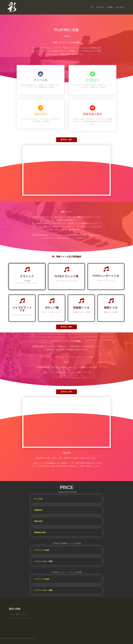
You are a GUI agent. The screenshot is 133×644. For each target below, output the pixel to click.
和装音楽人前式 (40, 532)
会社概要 (110, 7)
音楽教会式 (38, 510)
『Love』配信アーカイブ (18, 614)
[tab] (66, 499)
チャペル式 (38, 499)
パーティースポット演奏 (43, 561)
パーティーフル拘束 (42, 550)
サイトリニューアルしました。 (20, 618)
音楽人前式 (38, 521)
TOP (92, 7)
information (100, 7)
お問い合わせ (120, 7)
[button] (66, 140)
